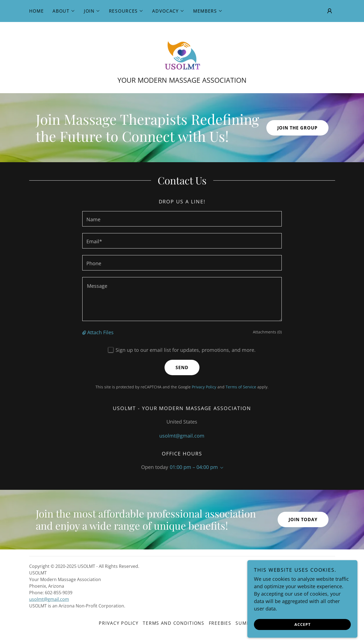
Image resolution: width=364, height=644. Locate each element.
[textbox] (182, 219)
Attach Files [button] (100, 333)
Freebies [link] (220, 623)
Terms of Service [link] (241, 387)
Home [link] (37, 11)
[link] (182, 52)
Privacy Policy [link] (204, 387)
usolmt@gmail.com (49, 599)
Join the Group (297, 128)
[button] (64, 11)
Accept (303, 624)
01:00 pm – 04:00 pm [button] (194, 467)
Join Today (303, 520)
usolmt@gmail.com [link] (182, 436)
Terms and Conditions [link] (173, 623)
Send (182, 368)
